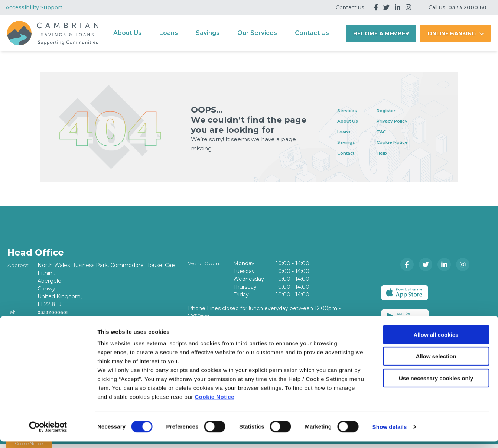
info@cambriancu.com (69, 320)
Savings (208, 33)
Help (392, 152)
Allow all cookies (436, 341)
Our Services (257, 33)
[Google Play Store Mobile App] (465, 293)
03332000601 (56, 312)
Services (349, 110)
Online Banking (452, 33)
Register (398, 110)
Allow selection (436, 363)
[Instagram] (408, 7)
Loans (169, 33)
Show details (390, 433)
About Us (127, 33)
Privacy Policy (406, 121)
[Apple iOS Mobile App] (408, 293)
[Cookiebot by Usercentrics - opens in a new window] (48, 434)
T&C (392, 131)
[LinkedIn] (398, 7)
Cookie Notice (214, 403)
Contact (349, 152)
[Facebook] (376, 7)
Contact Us (312, 33)
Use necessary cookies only (436, 385)
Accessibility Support (34, 7)
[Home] (51, 33)
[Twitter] (386, 7)
